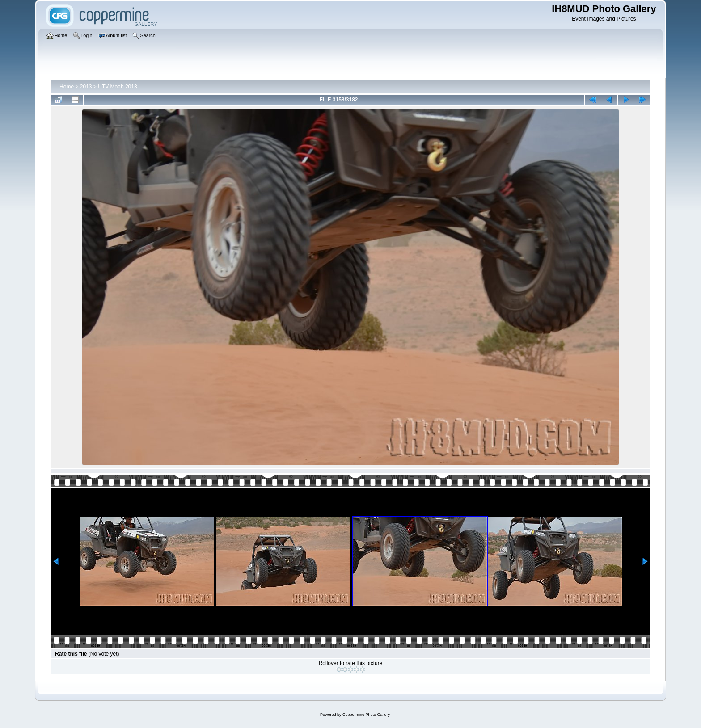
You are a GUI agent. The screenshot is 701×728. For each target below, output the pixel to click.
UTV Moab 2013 (117, 87)
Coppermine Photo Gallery (366, 715)
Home (67, 87)
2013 (86, 87)
